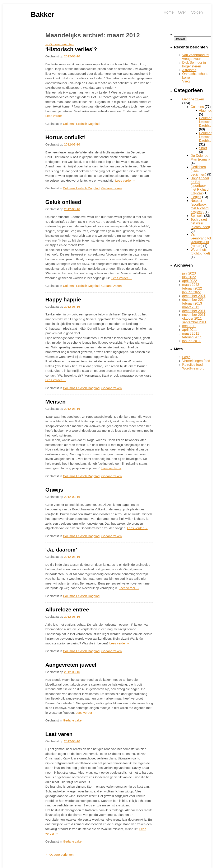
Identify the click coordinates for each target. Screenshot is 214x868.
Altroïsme (189, 70)
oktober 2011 (192, 318)
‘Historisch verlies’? (71, 49)
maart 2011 (191, 333)
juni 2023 (189, 273)
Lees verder (56, 116)
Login (186, 357)
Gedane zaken (112, 188)
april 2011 (190, 330)
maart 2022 (191, 285)
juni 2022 (189, 277)
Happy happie (63, 300)
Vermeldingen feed (196, 361)
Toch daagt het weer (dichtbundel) (200, 223)
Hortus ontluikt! (66, 137)
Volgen (197, 12)
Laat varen (59, 734)
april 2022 (190, 281)
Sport (203, 148)
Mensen (55, 402)
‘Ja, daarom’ (61, 550)
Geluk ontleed (63, 202)
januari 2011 (191, 341)
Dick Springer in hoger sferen (194, 64)
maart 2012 (191, 307)
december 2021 (194, 296)
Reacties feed (192, 365)
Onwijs (54, 490)
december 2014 (194, 300)
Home (169, 12)
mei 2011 (189, 326)
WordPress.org (193, 368)
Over (182, 12)
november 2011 (194, 315)
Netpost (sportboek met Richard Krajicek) (200, 206)
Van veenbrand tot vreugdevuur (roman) (201, 240)
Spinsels (197, 216)
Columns (197, 107)
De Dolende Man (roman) (200, 158)
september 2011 (194, 322)
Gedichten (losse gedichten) (198, 171)
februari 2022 (192, 288)
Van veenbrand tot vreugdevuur (196, 57)
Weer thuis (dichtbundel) (200, 251)
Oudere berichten (59, 44)
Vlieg (186, 81)
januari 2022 (191, 292)
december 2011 (194, 311)
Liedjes (196, 197)
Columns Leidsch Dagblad (81, 124)
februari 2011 (192, 337)
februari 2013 (192, 303)
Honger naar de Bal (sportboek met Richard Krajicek (200, 186)
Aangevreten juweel (71, 665)
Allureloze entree (67, 610)
